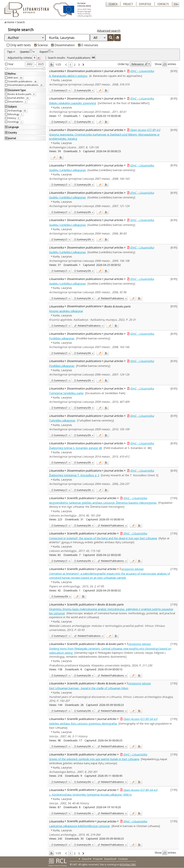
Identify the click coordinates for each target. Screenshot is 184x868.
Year (11, 64)
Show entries (165, 64)
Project (128, 4)
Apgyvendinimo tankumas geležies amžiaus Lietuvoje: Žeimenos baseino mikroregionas (103, 503)
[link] (66, 65)
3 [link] (79, 65)
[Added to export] (106, 90)
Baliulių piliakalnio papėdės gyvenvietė (73, 103)
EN (82, 90)
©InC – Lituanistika (142, 71)
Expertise (145, 4)
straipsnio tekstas (132, 569)
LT (59, 90)
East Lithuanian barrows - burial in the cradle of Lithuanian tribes (89, 688)
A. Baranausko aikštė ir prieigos (68, 76)
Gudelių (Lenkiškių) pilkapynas (67, 170)
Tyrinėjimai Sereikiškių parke (66, 393)
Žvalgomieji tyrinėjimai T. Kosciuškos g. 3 (74, 475)
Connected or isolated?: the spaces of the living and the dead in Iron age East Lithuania (103, 538)
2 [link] (75, 65)
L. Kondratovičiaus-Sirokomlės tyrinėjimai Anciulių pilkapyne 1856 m (90, 795)
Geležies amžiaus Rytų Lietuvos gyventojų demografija (83, 724)
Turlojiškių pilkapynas (62, 420)
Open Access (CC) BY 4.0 (145, 130)
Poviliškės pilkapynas (62, 338)
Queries (26, 52)
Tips (10, 52)
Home (11, 22)
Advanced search (109, 31)
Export (45, 52)
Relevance (139, 64)
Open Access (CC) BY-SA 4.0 (140, 719)
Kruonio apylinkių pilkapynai (66, 311)
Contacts (163, 4)
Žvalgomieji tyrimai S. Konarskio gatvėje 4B (76, 448)
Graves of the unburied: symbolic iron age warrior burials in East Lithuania (94, 759)
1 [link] (70, 65)
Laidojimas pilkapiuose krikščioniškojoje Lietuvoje (79, 826)
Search (113, 4)
